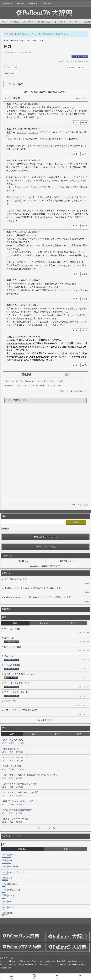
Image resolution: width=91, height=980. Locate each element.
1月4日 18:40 (84, 687)
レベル (48, 347)
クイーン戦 (37, 180)
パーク (62, 210)
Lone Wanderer (49, 315)
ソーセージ (33, 132)
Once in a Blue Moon (11, 678)
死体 (62, 187)
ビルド (12, 117)
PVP (38, 255)
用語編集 (70, 67)
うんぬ (59, 111)
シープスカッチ (26, 177)
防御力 (56, 245)
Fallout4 (20, 3)
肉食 (9, 132)
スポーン (9, 381)
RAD (60, 385)
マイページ (74, 22)
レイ (9, 255)
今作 (32, 347)
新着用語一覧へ (46, 720)
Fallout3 (47, 3)
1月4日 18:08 (84, 696)
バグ (11, 200)
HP (12, 107)
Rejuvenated (39, 214)
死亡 (32, 164)
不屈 (14, 139)
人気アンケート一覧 (46, 828)
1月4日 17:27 (82, 705)
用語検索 (15, 22)
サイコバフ (40, 217)
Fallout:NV (34, 3)
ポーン (73, 164)
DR (56, 239)
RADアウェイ (34, 114)
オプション (60, 22)
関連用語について (81, 391)
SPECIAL (63, 322)
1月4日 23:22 (82, 660)
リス (68, 164)
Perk (42, 385)
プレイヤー (24, 262)
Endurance (62, 308)
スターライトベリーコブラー (67, 146)
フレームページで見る (45, 547)
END (25, 214)
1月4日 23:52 (84, 642)
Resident (9, 385)
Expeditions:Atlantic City (11, 642)
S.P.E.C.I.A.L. (22, 385)
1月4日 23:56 (84, 633)
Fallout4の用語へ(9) (80, 57)
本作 (21, 312)
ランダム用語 (44, 22)
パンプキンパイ (66, 214)
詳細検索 (5, 529)
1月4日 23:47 (84, 651)
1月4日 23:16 (82, 669)
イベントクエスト (46, 381)
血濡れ (43, 139)
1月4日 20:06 (82, 678)
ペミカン (21, 132)
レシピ (16, 149)
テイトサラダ (44, 146)
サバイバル (26, 265)
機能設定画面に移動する (46, 537)
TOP (4, 22)
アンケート (28, 22)
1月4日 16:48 (84, 714)
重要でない (43, 262)
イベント (11, 164)
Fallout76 (7, 3)
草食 (29, 146)
